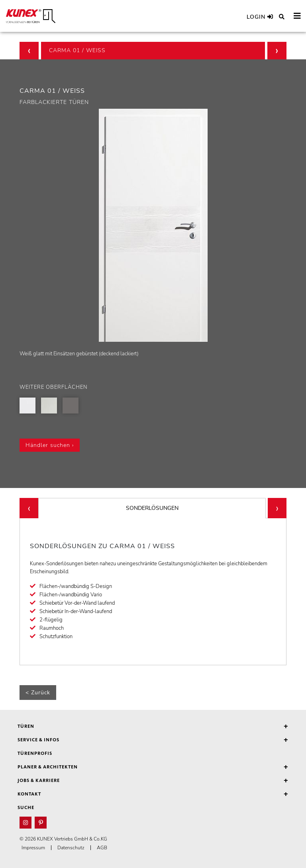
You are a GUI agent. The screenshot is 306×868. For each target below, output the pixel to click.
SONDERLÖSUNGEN (152, 508)
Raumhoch (52, 628)
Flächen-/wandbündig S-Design (76, 586)
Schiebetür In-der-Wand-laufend (76, 611)
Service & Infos (153, 740)
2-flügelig (51, 620)
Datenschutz (71, 848)
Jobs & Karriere (153, 781)
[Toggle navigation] (297, 16)
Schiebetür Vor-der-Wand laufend (77, 603)
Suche (26, 808)
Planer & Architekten (153, 767)
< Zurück (38, 693)
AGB (102, 848)
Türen (153, 727)
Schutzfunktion (56, 637)
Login (260, 17)
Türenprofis (35, 754)
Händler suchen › (50, 445)
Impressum (33, 848)
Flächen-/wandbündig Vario (71, 595)
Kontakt (153, 794)
